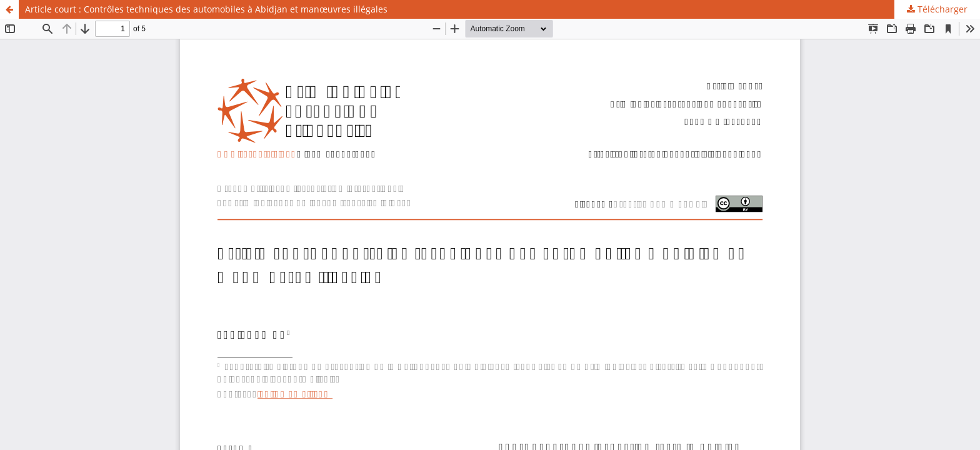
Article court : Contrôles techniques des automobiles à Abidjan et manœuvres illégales (206, 9)
